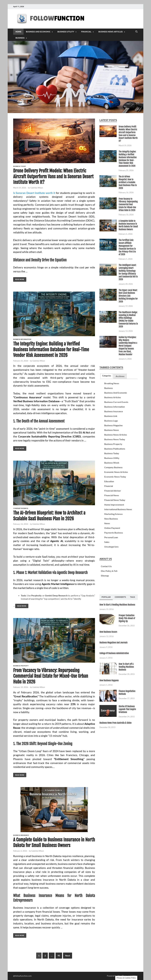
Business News (112, 430)
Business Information (22, 339)
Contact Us (106, 566)
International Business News (118, 509)
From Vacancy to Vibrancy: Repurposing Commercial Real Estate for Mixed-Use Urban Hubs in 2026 (51, 676)
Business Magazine (113, 425)
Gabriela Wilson (37, 188)
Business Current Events (116, 402)
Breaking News (112, 383)
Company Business (21, 508)
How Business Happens (109, 680)
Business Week (112, 463)
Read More (19, 279)
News (107, 523)
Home (18, 32)
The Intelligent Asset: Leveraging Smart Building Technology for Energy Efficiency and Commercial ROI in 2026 (128, 272)
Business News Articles (111, 32)
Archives (120, 376)
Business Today (19, 166)
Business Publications (115, 449)
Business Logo (111, 421)
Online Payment (112, 528)
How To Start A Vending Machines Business (117, 605)
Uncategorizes (111, 547)
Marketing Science (113, 514)
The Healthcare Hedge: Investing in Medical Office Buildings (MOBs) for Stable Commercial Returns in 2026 (128, 319)
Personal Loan (111, 537)
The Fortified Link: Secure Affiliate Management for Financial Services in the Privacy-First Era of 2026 (127, 247)
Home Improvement (114, 505)
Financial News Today (115, 500)
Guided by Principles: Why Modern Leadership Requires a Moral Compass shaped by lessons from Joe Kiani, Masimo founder (128, 346)
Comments (120, 597)
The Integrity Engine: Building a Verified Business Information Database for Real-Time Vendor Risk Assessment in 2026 (51, 350)
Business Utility (66, 32)
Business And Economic (38, 32)
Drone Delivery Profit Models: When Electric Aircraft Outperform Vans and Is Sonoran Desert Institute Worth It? (53, 177)
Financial (86, 32)
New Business (111, 519)
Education (109, 481)
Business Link (111, 416)
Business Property (21, 666)
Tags (133, 597)
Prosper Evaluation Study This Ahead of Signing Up (127, 618)
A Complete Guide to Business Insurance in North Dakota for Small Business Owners (54, 843)
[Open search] (136, 32)
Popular (106, 597)
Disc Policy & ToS (109, 571)
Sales (107, 542)
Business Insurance (21, 835)
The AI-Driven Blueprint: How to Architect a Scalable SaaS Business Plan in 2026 (49, 516)
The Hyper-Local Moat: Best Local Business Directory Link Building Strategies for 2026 (128, 296)
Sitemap (105, 576)
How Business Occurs (108, 632)
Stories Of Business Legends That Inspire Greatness (127, 709)
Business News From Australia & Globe (116, 723)
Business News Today (115, 439)
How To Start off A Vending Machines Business (126, 667)
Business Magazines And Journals (113, 643)
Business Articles (113, 397)
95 (59, 956)
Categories (107, 376)
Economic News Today (115, 477)
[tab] (107, 376)
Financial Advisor (113, 491)
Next (68, 956)
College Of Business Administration (114, 653)
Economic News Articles (116, 472)
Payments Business (114, 533)
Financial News (112, 495)
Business (20, 38)
